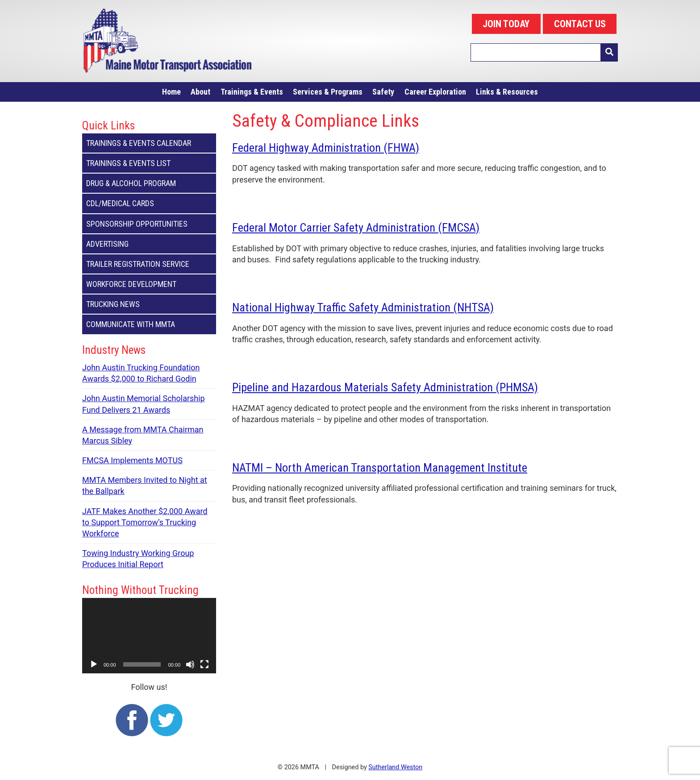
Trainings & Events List (149, 163)
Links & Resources (507, 92)
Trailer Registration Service (149, 264)
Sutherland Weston (395, 767)
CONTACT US (580, 24)
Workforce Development (149, 284)
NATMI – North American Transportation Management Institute (380, 467)
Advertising (149, 244)
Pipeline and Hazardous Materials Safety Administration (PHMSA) (385, 387)
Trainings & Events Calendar (149, 143)
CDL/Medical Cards (149, 203)
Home (171, 92)
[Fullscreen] (204, 664)
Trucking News (149, 304)
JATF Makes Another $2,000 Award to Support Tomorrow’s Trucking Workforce (145, 522)
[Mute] (190, 664)
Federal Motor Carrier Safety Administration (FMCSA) (356, 227)
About (200, 92)
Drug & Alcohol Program (149, 183)
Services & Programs (328, 92)
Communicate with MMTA (149, 324)
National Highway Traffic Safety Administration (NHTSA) (363, 307)
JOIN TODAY (506, 24)
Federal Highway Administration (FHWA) (326, 147)
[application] (149, 636)
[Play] (94, 664)
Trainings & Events (252, 92)
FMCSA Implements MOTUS (132, 460)
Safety (383, 92)
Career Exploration (435, 92)
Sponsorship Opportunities (149, 224)
